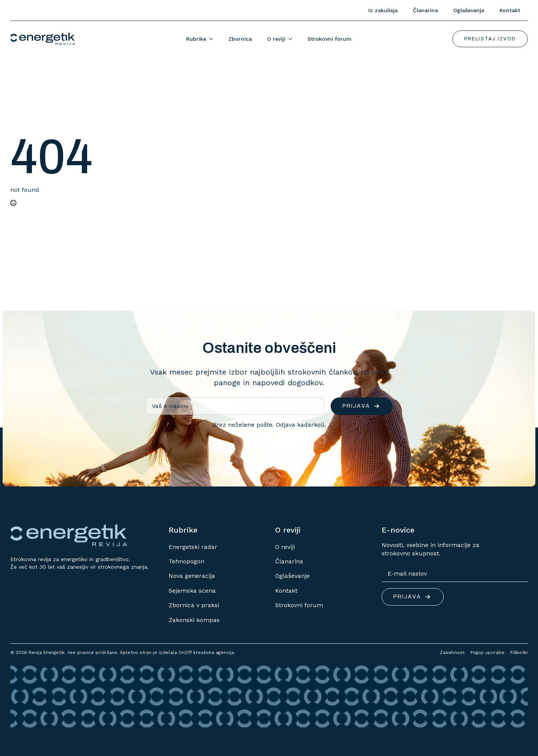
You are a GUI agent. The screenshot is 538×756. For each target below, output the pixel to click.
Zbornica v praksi (194, 605)
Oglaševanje (469, 10)
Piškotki (519, 652)
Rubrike (196, 39)
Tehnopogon (186, 561)
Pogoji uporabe (487, 652)
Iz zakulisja (383, 10)
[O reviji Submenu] (293, 39)
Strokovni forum (329, 39)
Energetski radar (193, 547)
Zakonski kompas (194, 620)
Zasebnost (452, 652)
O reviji (276, 39)
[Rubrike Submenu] (213, 39)
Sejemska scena (192, 591)
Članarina (425, 10)
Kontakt (510, 10)
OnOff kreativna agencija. (207, 652)
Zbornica (240, 39)
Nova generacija (192, 576)
